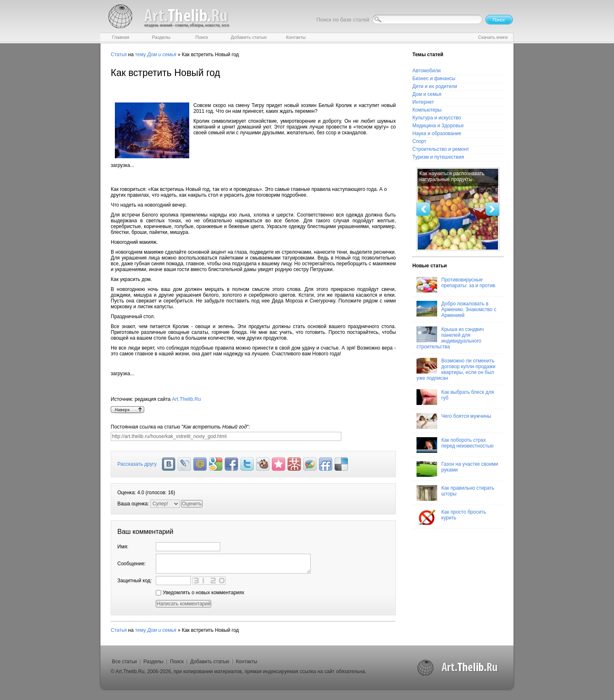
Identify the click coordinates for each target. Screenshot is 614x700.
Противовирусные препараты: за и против (456, 285)
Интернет (423, 102)
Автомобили (426, 71)
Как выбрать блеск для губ (455, 397)
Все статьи (124, 662)
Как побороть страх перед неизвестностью (455, 445)
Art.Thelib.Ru (186, 399)
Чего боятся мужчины (454, 421)
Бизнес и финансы (434, 79)
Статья (119, 55)
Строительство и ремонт (441, 149)
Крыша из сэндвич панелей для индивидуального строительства (450, 338)
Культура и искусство (437, 118)
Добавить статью (210, 662)
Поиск (177, 662)
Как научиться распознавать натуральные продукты (452, 176)
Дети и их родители (435, 86)
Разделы (153, 662)
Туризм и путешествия (438, 157)
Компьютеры (427, 110)
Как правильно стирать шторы (455, 493)
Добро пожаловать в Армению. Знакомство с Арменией (456, 310)
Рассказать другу (137, 464)
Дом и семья (427, 94)
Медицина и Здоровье (438, 126)
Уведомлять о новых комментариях (200, 593)
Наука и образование (437, 133)
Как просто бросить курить (451, 517)
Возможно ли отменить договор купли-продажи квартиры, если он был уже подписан (456, 369)
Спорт (419, 141)
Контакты (247, 662)
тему (140, 55)
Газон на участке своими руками (457, 469)
